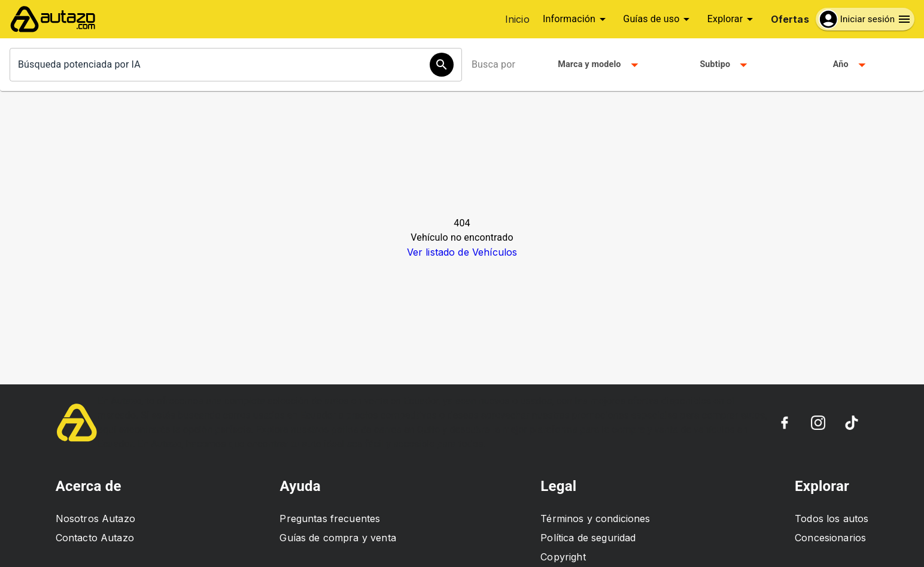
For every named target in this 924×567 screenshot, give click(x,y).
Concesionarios (830, 538)
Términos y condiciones (595, 519)
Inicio (517, 19)
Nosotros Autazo (95, 519)
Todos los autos (832, 519)
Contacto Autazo (95, 538)
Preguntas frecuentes (330, 519)
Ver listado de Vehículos (462, 252)
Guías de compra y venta (338, 538)
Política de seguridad (588, 538)
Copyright (563, 557)
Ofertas (790, 19)
